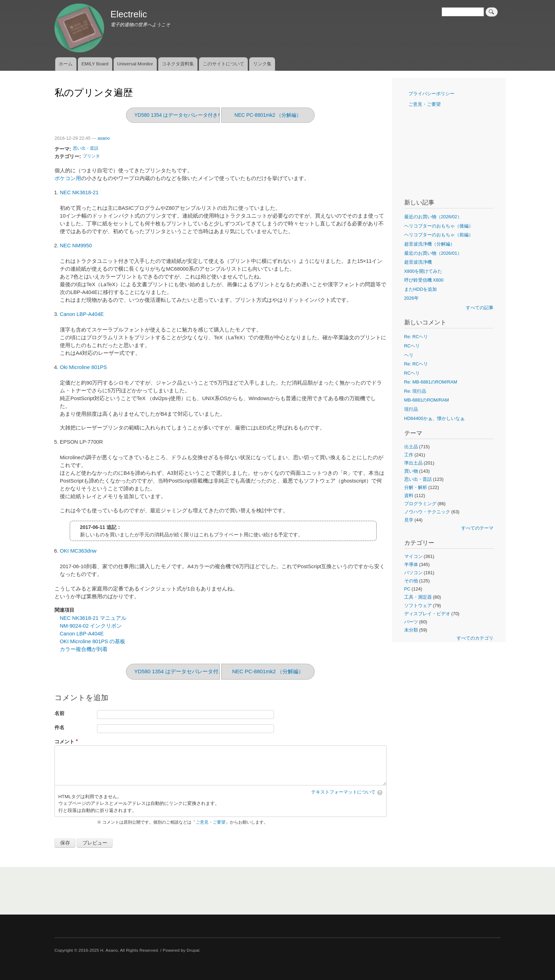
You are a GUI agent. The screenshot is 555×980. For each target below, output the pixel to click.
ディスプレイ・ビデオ (427, 614)
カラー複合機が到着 (84, 649)
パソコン (413, 573)
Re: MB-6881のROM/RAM (431, 382)
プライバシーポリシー (431, 94)
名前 (59, 713)
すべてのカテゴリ (475, 638)
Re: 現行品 (415, 391)
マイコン (413, 556)
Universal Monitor (135, 64)
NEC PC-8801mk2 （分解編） (268, 115)
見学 (409, 520)
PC (407, 589)
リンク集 (262, 64)
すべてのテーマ (477, 528)
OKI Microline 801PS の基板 (93, 641)
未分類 (411, 630)
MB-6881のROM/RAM (427, 400)
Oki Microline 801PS (83, 367)
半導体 (411, 564)
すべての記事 (480, 308)
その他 (411, 581)
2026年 (411, 298)
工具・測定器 (418, 597)
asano (104, 138)
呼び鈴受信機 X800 (424, 280)
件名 (59, 728)
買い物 (411, 471)
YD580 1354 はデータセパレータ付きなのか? (185, 115)
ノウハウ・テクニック (427, 512)
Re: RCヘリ (416, 337)
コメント (64, 742)
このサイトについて (224, 64)
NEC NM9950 (76, 246)
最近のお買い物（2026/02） (433, 217)
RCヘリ (412, 346)
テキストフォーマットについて (343, 792)
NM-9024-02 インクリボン (91, 626)
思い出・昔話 (86, 148)
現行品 (411, 409)
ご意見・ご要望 (211, 822)
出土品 (411, 447)
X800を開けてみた (423, 271)
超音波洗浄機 (418, 262)
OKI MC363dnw (78, 551)
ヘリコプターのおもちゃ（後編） (439, 226)
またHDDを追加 (421, 289)
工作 (409, 455)
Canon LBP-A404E (82, 314)
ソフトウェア (418, 606)
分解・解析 (416, 487)
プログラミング (420, 504)
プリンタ (91, 156)
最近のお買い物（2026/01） (433, 253)
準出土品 (413, 463)
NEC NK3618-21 (79, 192)
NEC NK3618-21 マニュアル (93, 618)
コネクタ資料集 (178, 64)
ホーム (66, 64)
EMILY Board (95, 64)
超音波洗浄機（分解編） (430, 244)
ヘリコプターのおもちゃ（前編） (439, 235)
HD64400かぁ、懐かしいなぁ (434, 418)
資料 (409, 495)
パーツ (411, 622)
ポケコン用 (68, 178)
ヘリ (409, 355)
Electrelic (129, 14)
